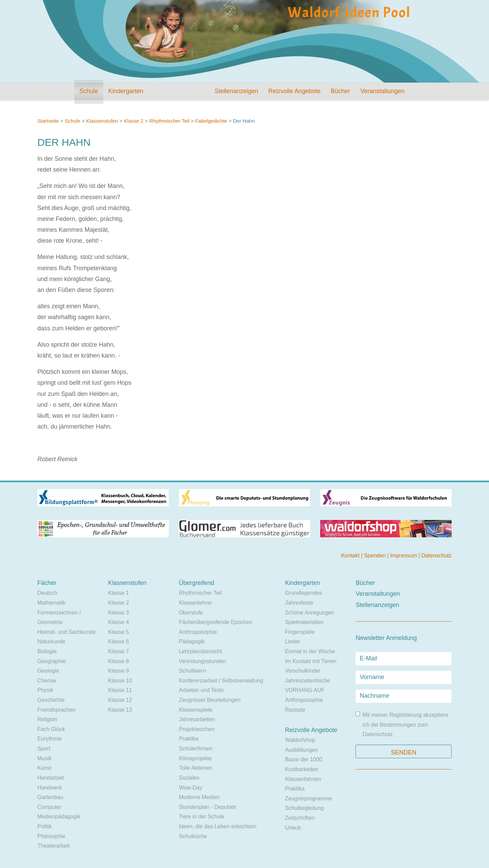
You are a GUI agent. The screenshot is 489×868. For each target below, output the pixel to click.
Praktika (189, 739)
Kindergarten (126, 91)
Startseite (48, 121)
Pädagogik (192, 641)
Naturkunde (51, 641)
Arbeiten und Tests (201, 690)
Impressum (404, 555)
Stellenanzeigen (236, 91)
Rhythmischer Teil (169, 121)
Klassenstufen (102, 121)
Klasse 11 (120, 690)
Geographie (52, 661)
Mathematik (51, 603)
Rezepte (295, 710)
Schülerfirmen (196, 749)
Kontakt (351, 555)
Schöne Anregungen (310, 613)
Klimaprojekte (195, 758)
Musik (44, 758)
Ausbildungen (301, 750)
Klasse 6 (118, 641)
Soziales (189, 778)
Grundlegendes (303, 593)
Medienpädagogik (59, 817)
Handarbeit (51, 778)
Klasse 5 (118, 632)
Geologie (48, 671)
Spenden (376, 555)
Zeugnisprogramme (309, 798)
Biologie (47, 651)
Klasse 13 (120, 710)
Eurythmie (50, 739)
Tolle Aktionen (196, 768)
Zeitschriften (300, 818)
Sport (44, 749)
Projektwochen (197, 729)
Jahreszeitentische (307, 681)
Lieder (292, 641)
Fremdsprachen (56, 710)
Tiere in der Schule (202, 817)
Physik (45, 690)
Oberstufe (191, 613)
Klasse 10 (120, 681)
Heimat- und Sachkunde (67, 632)
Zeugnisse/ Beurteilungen (210, 700)
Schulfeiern (193, 671)
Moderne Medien (199, 797)
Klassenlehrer (196, 603)
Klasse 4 (118, 622)
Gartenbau (50, 797)
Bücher (340, 91)
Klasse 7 (118, 651)
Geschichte (51, 700)
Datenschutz (437, 555)
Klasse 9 (118, 671)
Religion (47, 719)
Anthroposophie (198, 632)
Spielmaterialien (304, 622)
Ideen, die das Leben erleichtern (218, 826)
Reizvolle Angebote (294, 91)
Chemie (47, 681)
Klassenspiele (196, 710)
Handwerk (50, 788)
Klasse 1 (118, 593)
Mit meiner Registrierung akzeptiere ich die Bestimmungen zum (402, 724)
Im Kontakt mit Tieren (311, 661)
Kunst (44, 768)
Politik (45, 826)
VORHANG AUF (305, 690)
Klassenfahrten (303, 779)
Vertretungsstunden (203, 661)
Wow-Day (191, 788)
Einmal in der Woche (310, 651)
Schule (89, 91)
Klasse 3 (118, 613)
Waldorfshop (300, 740)
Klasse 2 (134, 121)
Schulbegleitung (304, 808)
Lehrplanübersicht (201, 651)
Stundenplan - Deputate (208, 807)
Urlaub (293, 828)
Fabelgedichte (212, 121)
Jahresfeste (299, 603)
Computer (49, 807)
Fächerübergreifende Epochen (216, 622)
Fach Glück (51, 729)
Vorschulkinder (303, 671)
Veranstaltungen (382, 91)
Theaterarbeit (53, 846)
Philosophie (51, 836)
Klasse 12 (120, 700)
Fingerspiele (300, 632)
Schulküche (193, 836)
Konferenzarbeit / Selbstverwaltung (221, 681)
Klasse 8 (118, 661)
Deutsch (47, 593)
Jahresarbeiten (197, 719)
